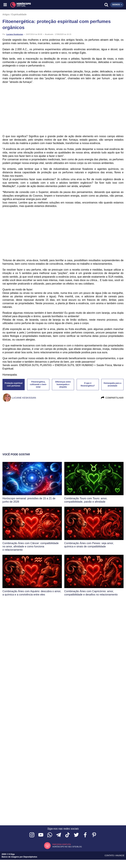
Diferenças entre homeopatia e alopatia (63, 384)
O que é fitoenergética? (88, 384)
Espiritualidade (19, 14)
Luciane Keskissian (15, 34)
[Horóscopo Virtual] (34, 5)
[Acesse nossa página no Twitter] (76, 835)
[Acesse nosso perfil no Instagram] (32, 835)
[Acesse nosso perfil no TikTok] (67, 835)
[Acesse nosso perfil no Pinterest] (94, 835)
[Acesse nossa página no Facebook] (85, 835)
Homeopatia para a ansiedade (112, 384)
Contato (110, 856)
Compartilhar (112, 398)
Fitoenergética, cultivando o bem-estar (38, 384)
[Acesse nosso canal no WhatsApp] (50, 835)
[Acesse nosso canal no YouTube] (41, 835)
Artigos (6, 14)
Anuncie (120, 856)
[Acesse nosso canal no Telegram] (59, 835)
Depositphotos (30, 857)
